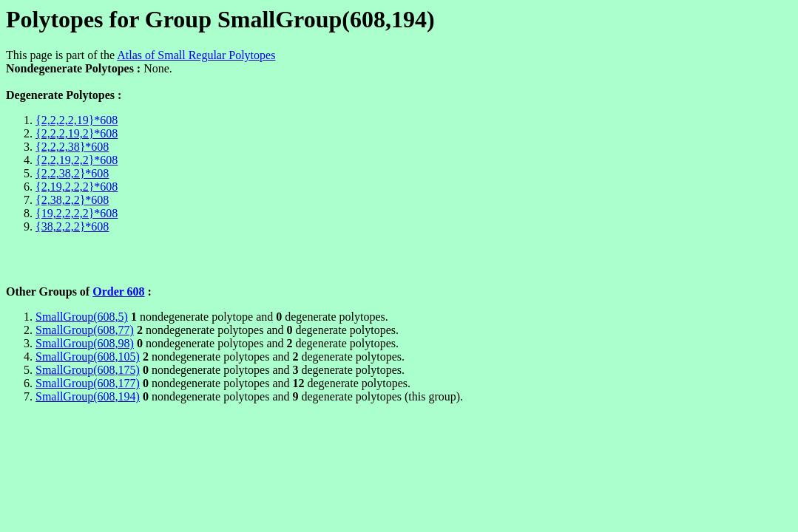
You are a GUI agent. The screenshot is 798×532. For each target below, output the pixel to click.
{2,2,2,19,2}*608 (77, 133)
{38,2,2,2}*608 (72, 226)
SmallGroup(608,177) (88, 383)
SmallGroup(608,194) (88, 396)
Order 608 (118, 291)
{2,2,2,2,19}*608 (77, 120)
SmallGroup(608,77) (85, 330)
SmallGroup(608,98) (85, 343)
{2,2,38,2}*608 (72, 173)
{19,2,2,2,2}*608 (77, 213)
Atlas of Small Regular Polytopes (196, 55)
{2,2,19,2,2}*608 (77, 160)
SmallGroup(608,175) (88, 370)
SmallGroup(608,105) (88, 357)
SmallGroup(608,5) (82, 317)
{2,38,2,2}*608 (72, 200)
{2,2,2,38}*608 (72, 147)
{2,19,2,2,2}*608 (77, 187)
